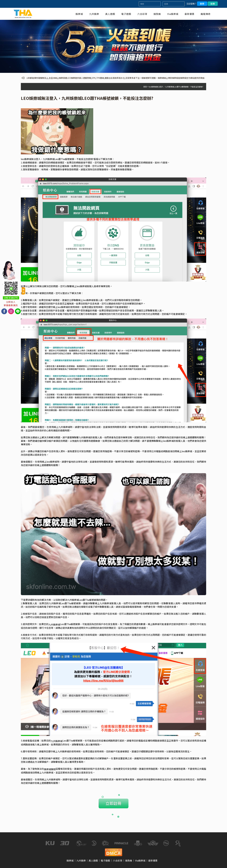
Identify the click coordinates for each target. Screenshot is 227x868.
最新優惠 (190, 14)
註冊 (213, 4)
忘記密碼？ (192, 4)
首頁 (145, 87)
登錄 (202, 4)
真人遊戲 (110, 14)
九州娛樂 (94, 14)
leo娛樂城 (63, 307)
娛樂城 (79, 14)
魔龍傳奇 (206, 14)
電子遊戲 (126, 14)
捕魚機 (157, 14)
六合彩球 (142, 14)
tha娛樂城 (173, 14)
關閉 (23, 291)
